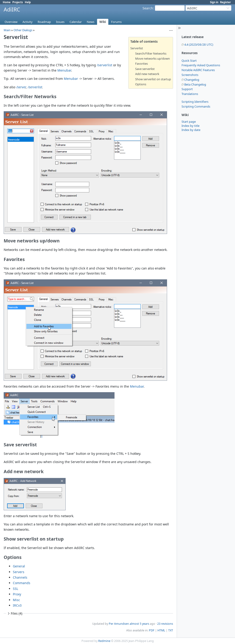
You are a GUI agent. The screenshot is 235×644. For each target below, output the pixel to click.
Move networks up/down (152, 58)
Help (28, 2)
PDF (152, 630)
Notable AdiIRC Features (198, 70)
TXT (171, 630)
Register (225, 2)
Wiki (103, 22)
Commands (22, 583)
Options (141, 84)
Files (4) (14, 613)
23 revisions (165, 624)
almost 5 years (139, 624)
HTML (161, 630)
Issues (60, 22)
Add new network (147, 74)
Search (148, 8)
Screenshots (190, 75)
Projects (18, 2)
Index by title (190, 126)
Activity (28, 22)
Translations (190, 94)
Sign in (214, 2)
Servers (19, 572)
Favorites (141, 64)
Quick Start (189, 61)
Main (7, 30)
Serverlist (137, 48)
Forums (116, 22)
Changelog (192, 80)
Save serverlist (145, 69)
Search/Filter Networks (151, 53)
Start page (189, 122)
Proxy (17, 594)
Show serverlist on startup (153, 79)
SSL (15, 589)
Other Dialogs (23, 30)
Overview (11, 22)
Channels (20, 577)
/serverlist (105, 65)
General (19, 566)
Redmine (104, 641)
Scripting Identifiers (195, 102)
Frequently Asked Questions (201, 65)
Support (187, 89)
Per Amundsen (119, 624)
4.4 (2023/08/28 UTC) (199, 44)
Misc (16, 600)
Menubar (64, 70)
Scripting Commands (196, 106)
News (91, 22)
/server (21, 87)
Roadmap (44, 22)
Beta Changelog (195, 84)
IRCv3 (17, 605)
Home (7, 2)
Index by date (191, 130)
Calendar (76, 22)
